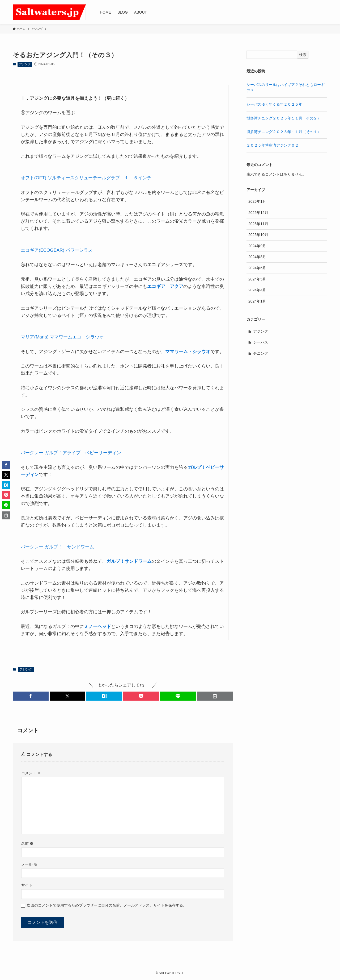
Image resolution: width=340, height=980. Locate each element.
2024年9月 (257, 246)
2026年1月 (257, 201)
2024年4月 (257, 290)
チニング (261, 353)
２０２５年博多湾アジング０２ (273, 145)
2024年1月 (257, 301)
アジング (25, 64)
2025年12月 (258, 213)
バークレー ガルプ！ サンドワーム (58, 547)
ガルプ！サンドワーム (129, 561)
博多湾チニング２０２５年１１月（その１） (284, 132)
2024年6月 (257, 268)
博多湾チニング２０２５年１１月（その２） (284, 118)
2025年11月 (258, 224)
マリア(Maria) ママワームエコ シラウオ (62, 337)
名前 (27, 843)
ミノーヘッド (97, 627)
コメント (31, 773)
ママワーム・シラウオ (188, 352)
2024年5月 (257, 279)
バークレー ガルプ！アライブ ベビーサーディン (71, 453)
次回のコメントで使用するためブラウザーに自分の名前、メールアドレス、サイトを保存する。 (107, 905)
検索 (303, 55)
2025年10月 (258, 235)
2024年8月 (257, 257)
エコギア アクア (165, 286)
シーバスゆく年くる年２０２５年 (274, 104)
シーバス (261, 342)
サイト (27, 885)
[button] (31, 696)
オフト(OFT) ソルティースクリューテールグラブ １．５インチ (86, 178)
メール (29, 864)
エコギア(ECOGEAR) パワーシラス (57, 250)
